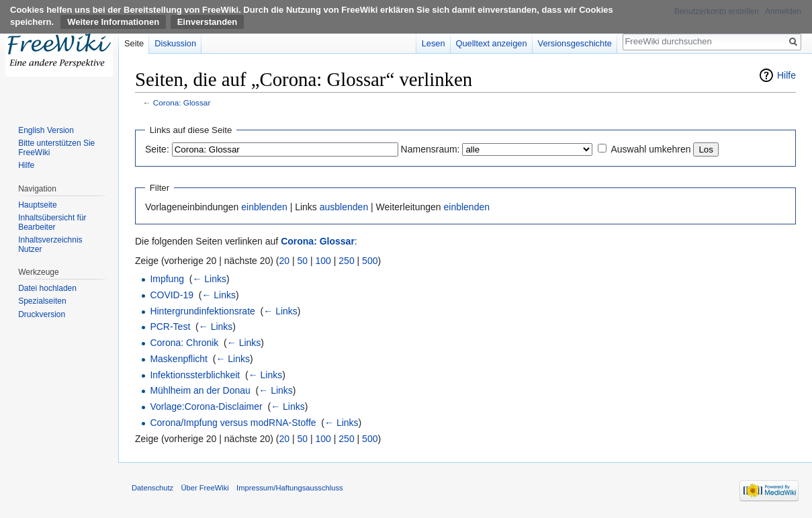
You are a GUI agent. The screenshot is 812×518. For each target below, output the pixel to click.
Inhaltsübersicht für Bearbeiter (52, 222)
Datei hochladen (47, 288)
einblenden (264, 207)
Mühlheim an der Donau (200, 390)
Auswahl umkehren (650, 149)
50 (303, 261)
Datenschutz (152, 488)
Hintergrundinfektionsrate (202, 311)
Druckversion (42, 314)
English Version (46, 130)
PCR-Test (170, 327)
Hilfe (786, 75)
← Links (209, 279)
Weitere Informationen (113, 22)
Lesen (434, 43)
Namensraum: (431, 149)
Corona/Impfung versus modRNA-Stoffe (233, 423)
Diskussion (175, 43)
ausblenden (344, 207)
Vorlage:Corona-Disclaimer (206, 406)
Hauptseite (37, 205)
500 (370, 261)
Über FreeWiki (205, 488)
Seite (134, 43)
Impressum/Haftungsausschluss (290, 488)
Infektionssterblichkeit (195, 375)
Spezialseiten (42, 301)
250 (346, 261)
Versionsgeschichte (575, 43)
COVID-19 (172, 295)
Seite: (157, 149)
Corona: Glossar (182, 102)
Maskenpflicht (179, 359)
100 (323, 261)
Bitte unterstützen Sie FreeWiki (56, 148)
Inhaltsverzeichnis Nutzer (50, 245)
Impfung (167, 279)
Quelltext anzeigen (492, 43)
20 (285, 261)
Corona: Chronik (184, 343)
